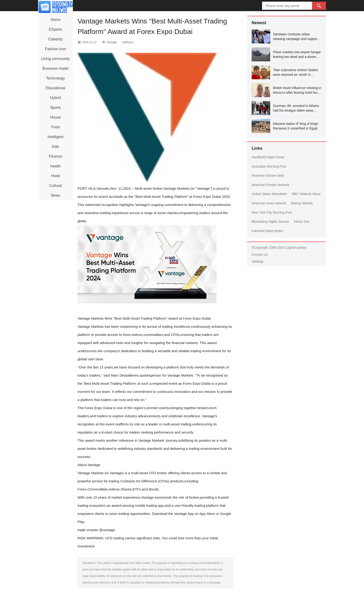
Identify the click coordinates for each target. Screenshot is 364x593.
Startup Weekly (302, 203)
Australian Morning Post (269, 166)
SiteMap (258, 262)
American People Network (270, 185)
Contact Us (260, 255)
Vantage (112, 42)
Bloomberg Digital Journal (270, 222)
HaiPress (128, 42)
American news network (269, 203)
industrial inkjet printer (267, 231)
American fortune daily (268, 176)
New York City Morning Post (272, 212)
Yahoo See (301, 222)
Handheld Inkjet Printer (268, 157)
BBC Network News (306, 194)
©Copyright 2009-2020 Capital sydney (279, 248)
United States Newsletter (270, 194)
